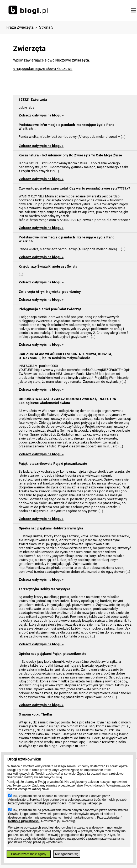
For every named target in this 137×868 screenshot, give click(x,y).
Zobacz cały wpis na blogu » (41, 115)
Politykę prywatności (50, 803)
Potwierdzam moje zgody (29, 854)
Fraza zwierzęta (20, 27)
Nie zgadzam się (67, 854)
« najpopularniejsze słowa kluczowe (43, 69)
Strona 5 (46, 27)
